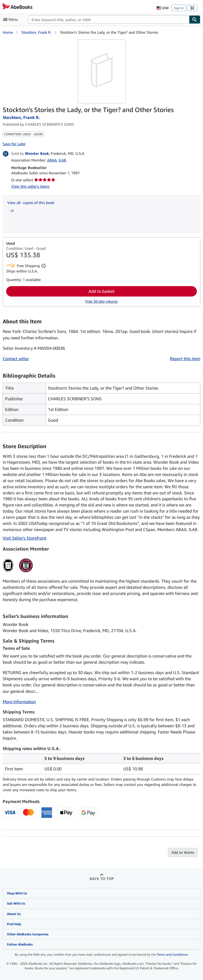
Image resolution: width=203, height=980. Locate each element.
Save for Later (14, 144)
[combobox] (109, 20)
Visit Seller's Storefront (24, 538)
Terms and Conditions (172, 954)
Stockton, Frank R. (36, 32)
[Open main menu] (12, 20)
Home (8, 32)
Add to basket (101, 291)
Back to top (102, 879)
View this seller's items (30, 186)
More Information (19, 702)
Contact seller (16, 359)
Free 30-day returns (101, 301)
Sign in (179, 8)
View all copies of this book (31, 203)
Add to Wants (183, 852)
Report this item (185, 359)
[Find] (195, 20)
